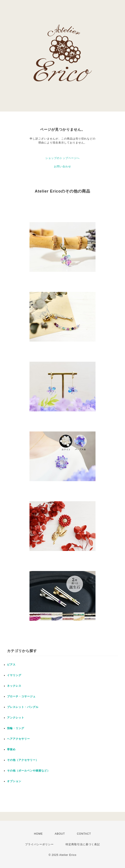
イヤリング (14, 675)
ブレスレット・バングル (23, 707)
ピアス (11, 665)
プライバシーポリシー (39, 844)
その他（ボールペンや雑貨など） (28, 771)
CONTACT (84, 834)
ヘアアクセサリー (18, 739)
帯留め (11, 749)
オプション (14, 781)
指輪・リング (16, 728)
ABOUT (60, 834)
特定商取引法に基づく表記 (83, 844)
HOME (38, 834)
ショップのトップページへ (62, 158)
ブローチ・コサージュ (21, 696)
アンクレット (16, 718)
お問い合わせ (62, 166)
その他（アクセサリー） (23, 760)
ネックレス (14, 686)
